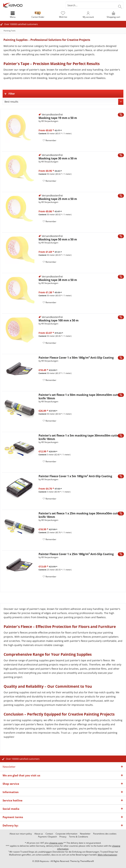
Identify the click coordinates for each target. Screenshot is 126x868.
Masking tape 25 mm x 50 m (58, 199)
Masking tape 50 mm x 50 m (58, 239)
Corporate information (66, 834)
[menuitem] (113, 15)
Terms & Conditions (79, 837)
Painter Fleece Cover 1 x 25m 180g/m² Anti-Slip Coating (76, 554)
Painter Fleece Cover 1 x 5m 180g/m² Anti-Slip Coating (75, 476)
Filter (10, 94)
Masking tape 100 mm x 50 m (59, 320)
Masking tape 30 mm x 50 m (58, 158)
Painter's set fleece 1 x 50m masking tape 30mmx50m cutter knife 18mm (80, 397)
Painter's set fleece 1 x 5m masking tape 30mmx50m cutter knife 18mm (79, 437)
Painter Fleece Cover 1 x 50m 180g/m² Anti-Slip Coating (76, 358)
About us (39, 834)
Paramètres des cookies (105, 834)
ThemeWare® (87, 861)
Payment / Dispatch (47, 837)
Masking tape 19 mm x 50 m (58, 118)
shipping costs (56, 843)
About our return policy (21, 834)
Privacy (63, 837)
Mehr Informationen (107, 855)
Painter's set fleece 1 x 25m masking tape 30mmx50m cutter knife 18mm (80, 515)
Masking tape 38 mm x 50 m (58, 280)
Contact (49, 834)
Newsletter (85, 834)
